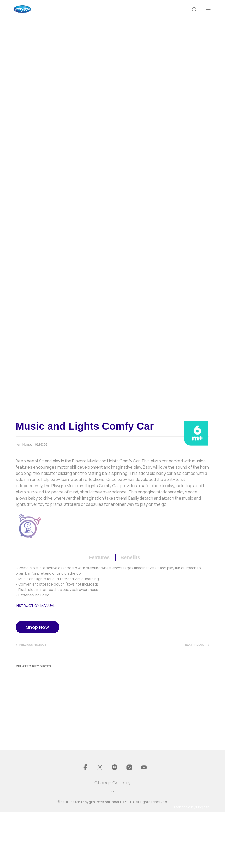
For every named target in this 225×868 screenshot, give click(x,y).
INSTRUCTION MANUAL (35, 661)
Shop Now (37, 682)
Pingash (203, 863)
